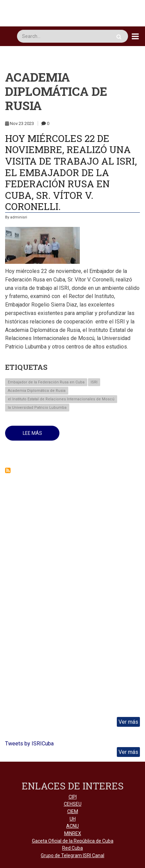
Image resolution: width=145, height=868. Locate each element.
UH (73, 819)
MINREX (73, 833)
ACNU (72, 826)
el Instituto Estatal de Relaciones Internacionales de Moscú (61, 399)
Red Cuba (72, 848)
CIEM (73, 811)
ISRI (94, 382)
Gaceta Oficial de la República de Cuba (73, 841)
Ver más (128, 722)
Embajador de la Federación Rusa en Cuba (46, 382)
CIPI (73, 797)
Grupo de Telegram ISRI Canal (72, 855)
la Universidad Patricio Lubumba (37, 408)
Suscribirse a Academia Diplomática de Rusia (8, 470)
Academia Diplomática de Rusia (37, 391)
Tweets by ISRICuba (29, 744)
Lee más (41, 436)
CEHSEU (73, 804)
